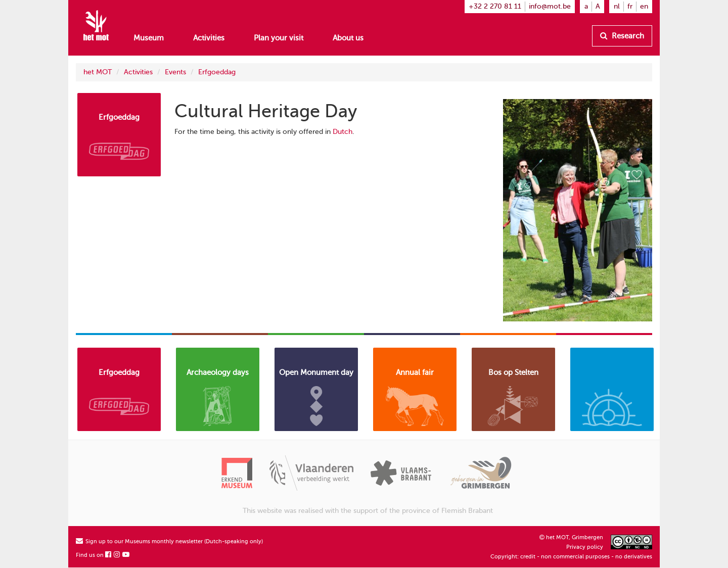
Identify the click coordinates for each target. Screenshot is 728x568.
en (644, 6)
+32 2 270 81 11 (495, 6)
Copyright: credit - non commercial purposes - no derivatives (571, 557)
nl (617, 6)
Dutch (343, 132)
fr (630, 6)
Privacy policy (585, 547)
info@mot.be (550, 6)
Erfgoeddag (217, 72)
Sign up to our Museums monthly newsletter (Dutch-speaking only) (169, 541)
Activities (209, 38)
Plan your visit (279, 38)
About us (348, 38)
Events (175, 72)
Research (622, 36)
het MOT (98, 72)
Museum (149, 38)
